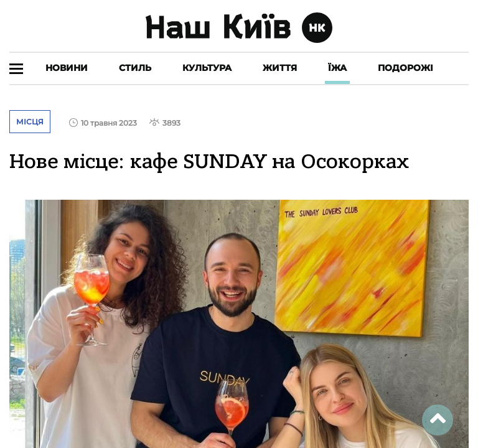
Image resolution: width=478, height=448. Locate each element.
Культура (207, 68)
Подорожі (405, 68)
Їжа (337, 68)
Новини (67, 68)
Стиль (135, 68)
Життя (280, 68)
